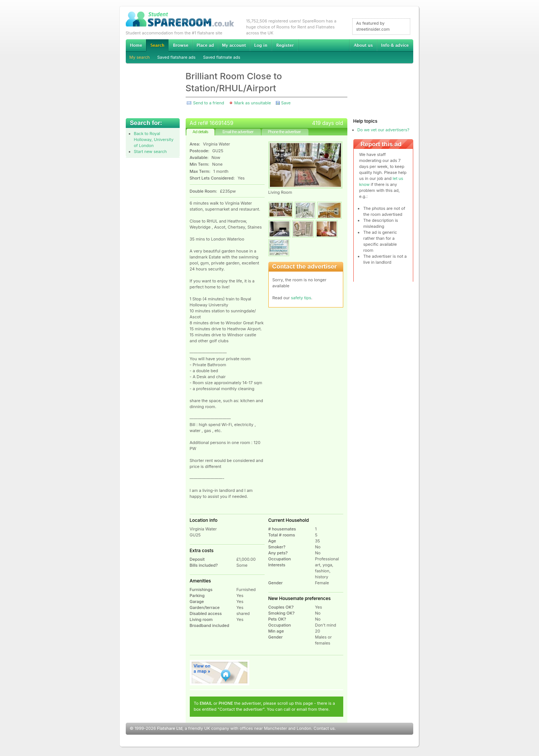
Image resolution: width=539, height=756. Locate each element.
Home (136, 45)
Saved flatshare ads (176, 57)
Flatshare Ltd (170, 728)
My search (140, 57)
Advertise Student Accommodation (205, 45)
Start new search (150, 151)
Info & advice (395, 45)
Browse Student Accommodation (180, 45)
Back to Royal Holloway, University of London (154, 140)
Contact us (324, 728)
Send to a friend (209, 103)
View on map (220, 673)
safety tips (301, 298)
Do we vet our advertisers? (383, 130)
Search (157, 45)
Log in (261, 45)
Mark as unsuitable (253, 103)
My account (234, 45)
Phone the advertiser (284, 132)
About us (363, 45)
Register (285, 45)
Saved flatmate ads (221, 57)
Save (286, 103)
